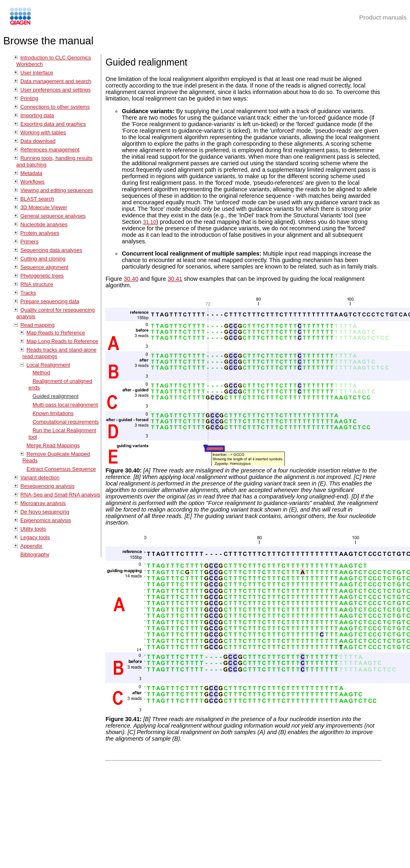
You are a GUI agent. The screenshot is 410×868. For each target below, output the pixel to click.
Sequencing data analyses (51, 250)
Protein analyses (40, 233)
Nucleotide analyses (44, 224)
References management (50, 150)
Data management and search (56, 81)
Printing (29, 98)
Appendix (31, 546)
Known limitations (53, 413)
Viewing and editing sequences (57, 190)
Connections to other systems (55, 107)
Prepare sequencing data (50, 301)
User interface (37, 73)
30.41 (175, 279)
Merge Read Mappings (53, 445)
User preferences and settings (56, 90)
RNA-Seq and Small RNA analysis (60, 495)
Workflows (33, 182)
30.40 (131, 279)
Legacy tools (35, 537)
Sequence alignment (44, 267)
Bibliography (35, 554)
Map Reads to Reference (56, 333)
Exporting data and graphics (53, 124)
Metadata (31, 173)
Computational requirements (66, 422)
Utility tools (33, 529)
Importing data (37, 115)
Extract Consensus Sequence (61, 469)
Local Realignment (48, 365)
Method (41, 373)
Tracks (28, 293)
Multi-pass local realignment (65, 405)
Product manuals (383, 17)
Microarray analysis (43, 503)
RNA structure (37, 284)
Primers (29, 242)
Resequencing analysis (47, 486)
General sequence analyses (53, 216)
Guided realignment (56, 396)
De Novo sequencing (45, 512)
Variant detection (40, 478)
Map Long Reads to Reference (62, 341)
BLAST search (37, 199)
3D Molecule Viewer (44, 207)
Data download (38, 141)
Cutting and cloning (43, 259)
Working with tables (43, 132)
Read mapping (37, 325)
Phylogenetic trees (42, 276)
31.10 (149, 222)
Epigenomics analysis (46, 520)
